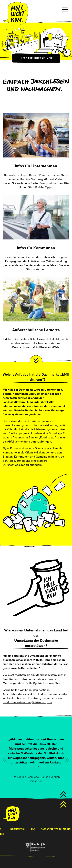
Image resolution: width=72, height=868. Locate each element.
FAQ (33, 829)
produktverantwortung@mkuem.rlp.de (27, 702)
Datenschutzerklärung (56, 829)
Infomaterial (18, 829)
